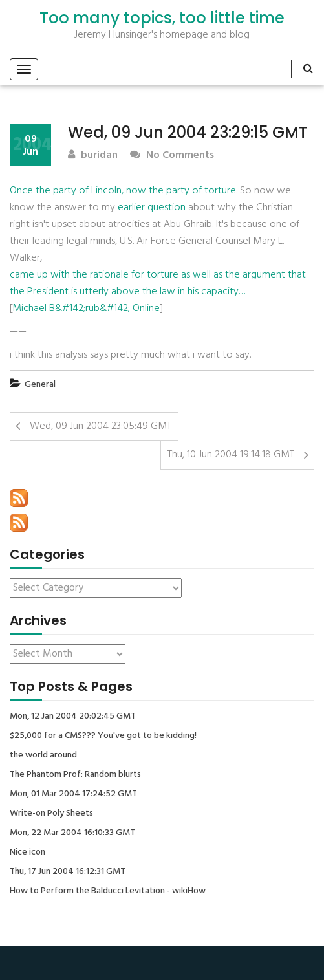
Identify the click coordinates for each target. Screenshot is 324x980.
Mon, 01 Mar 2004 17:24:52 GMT (73, 794)
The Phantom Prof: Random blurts (75, 775)
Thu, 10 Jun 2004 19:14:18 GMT (231, 455)
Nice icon (27, 853)
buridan (93, 156)
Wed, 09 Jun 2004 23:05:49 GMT (101, 426)
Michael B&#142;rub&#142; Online (86, 309)
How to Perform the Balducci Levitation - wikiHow (108, 891)
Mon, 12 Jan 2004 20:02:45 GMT (73, 717)
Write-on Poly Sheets (51, 814)
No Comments (172, 156)
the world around (43, 756)
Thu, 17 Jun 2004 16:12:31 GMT (68, 872)
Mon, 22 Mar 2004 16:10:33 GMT (72, 833)
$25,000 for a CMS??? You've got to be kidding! (103, 736)
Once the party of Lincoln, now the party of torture (123, 191)
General (40, 385)
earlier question (152, 208)
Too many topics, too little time (162, 18)
